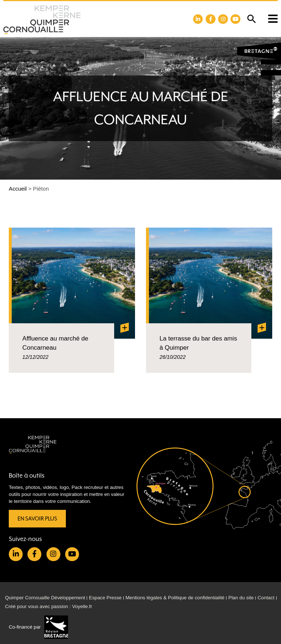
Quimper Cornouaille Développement (45, 598)
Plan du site (241, 598)
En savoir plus (37, 518)
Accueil (18, 189)
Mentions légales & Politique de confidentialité (175, 598)
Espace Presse (105, 598)
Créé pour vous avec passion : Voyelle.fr (49, 606)
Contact (266, 598)
